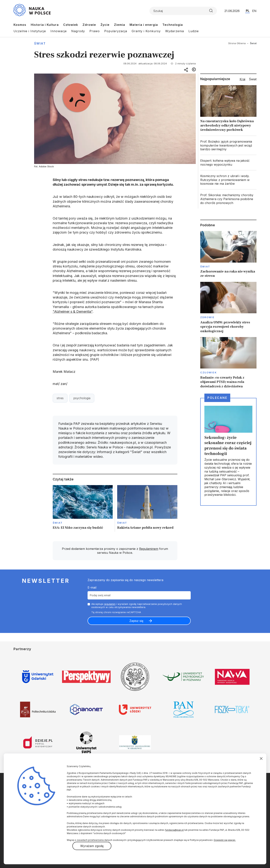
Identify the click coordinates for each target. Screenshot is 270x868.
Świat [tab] (253, 79)
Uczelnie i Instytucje (30, 31)
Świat (40, 43)
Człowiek (71, 25)
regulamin (110, 604)
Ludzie (194, 31)
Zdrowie (89, 25)
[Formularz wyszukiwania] (183, 11)
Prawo (95, 31)
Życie (105, 25)
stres (60, 398)
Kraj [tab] (242, 79)
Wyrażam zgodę (92, 846)
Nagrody (78, 31)
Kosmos (20, 25)
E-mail (92, 587)
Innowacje (59, 31)
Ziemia (120, 25)
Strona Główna (237, 43)
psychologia (82, 398)
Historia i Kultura (45, 25)
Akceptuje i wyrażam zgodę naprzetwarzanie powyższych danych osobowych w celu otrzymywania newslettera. (137, 606)
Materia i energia (144, 25)
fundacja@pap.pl (174, 830)
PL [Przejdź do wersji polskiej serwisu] (248, 11)
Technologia (173, 25)
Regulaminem (149, 549)
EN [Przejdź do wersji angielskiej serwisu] (254, 11)
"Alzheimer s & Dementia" (73, 312)
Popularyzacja (116, 31)
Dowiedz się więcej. (225, 840)
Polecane (217, 398)
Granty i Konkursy (146, 31)
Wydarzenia (175, 31)
